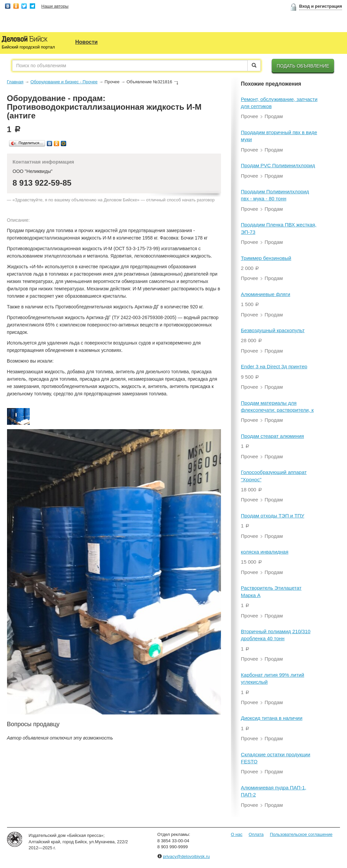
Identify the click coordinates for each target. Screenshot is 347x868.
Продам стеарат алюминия (273, 436)
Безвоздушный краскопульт (273, 330)
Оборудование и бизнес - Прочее (64, 82)
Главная (15, 82)
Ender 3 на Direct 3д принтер (274, 366)
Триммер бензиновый (266, 258)
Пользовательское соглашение (301, 834)
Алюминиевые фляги (266, 294)
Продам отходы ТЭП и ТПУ (273, 516)
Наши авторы (55, 6)
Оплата (256, 834)
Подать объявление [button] (303, 66)
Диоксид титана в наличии (272, 718)
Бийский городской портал (28, 47)
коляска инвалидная (265, 552)
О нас (237, 834)
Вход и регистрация (321, 6)
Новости (86, 42)
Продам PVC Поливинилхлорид (278, 165)
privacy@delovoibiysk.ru (186, 856)
